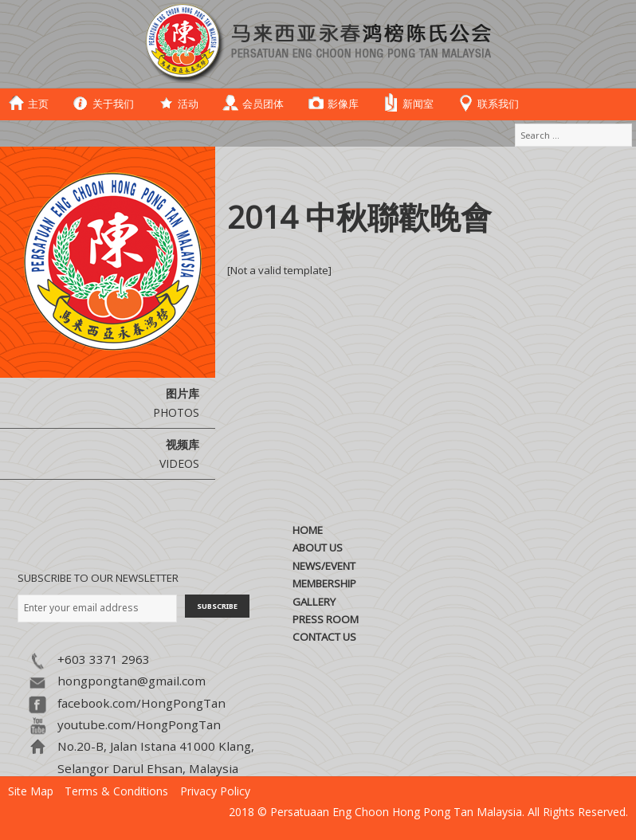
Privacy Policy (215, 791)
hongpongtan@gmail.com (132, 681)
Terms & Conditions (116, 791)
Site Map (31, 791)
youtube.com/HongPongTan (139, 724)
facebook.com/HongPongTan (141, 703)
